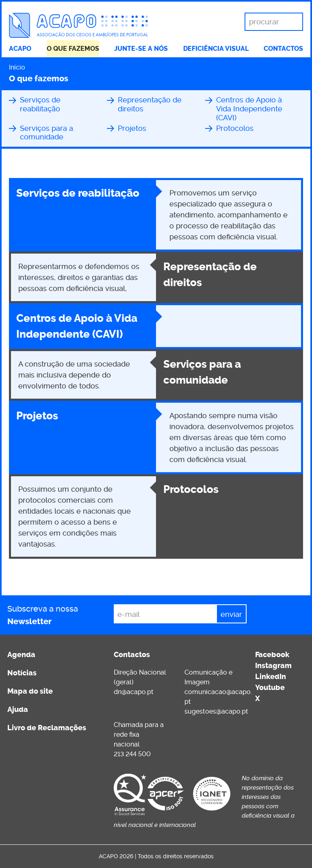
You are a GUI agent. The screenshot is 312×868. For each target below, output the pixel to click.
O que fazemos (73, 49)
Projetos (132, 128)
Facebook (272, 655)
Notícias (22, 673)
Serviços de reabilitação (40, 104)
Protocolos (235, 128)
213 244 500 (132, 754)
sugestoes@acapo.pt (216, 711)
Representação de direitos (150, 104)
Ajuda (18, 710)
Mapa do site (30, 691)
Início (17, 67)
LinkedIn (271, 677)
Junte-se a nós (141, 49)
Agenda (21, 655)
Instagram (273, 666)
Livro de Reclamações (47, 728)
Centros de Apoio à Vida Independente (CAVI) (249, 108)
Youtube (270, 688)
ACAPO (20, 49)
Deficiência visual (216, 49)
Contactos (283, 49)
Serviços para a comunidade (47, 133)
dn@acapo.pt (134, 692)
